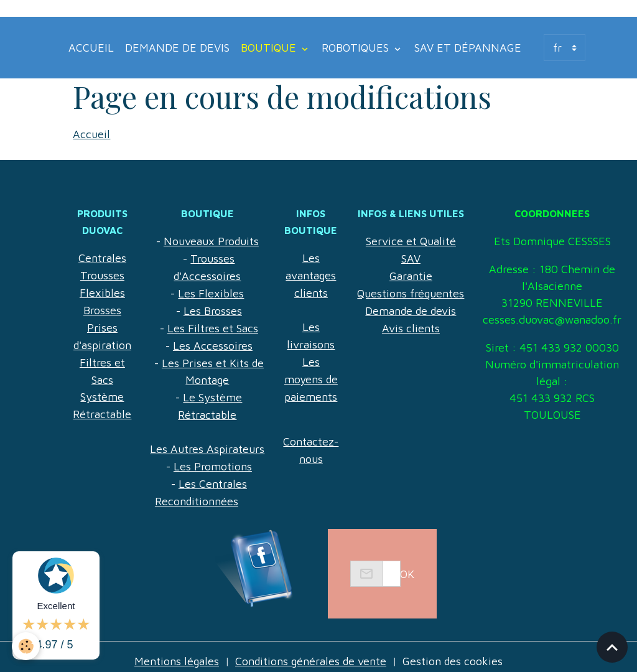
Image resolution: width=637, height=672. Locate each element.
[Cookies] (26, 646)
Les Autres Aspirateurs (207, 442)
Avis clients (411, 324)
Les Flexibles (211, 291)
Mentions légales (176, 652)
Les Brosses (213, 308)
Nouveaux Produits (211, 240)
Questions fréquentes (411, 291)
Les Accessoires (213, 341)
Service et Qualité (411, 240)
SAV (411, 257)
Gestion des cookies (454, 652)
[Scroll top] (612, 647)
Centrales (102, 257)
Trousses (102, 274)
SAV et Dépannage (468, 48)
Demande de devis (177, 48)
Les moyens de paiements (311, 375)
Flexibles (102, 291)
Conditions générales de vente (311, 652)
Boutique (270, 48)
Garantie (411, 274)
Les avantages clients (311, 274)
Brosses (102, 308)
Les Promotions (213, 459)
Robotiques (357, 48)
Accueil (91, 48)
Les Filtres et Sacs (213, 324)
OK (407, 565)
